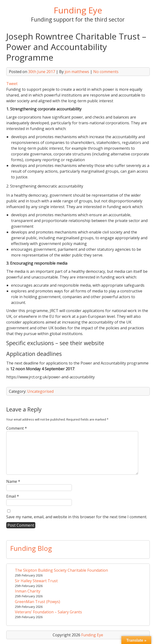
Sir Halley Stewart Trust (36, 581)
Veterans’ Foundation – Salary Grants (48, 612)
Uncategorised (40, 391)
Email (13, 496)
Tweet (12, 84)
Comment (17, 428)
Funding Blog (31, 548)
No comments (106, 72)
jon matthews (77, 72)
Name (13, 481)
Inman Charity (28, 591)
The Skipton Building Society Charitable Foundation (61, 570)
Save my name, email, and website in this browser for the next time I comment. (77, 517)
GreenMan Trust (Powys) (37, 602)
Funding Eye (78, 10)
